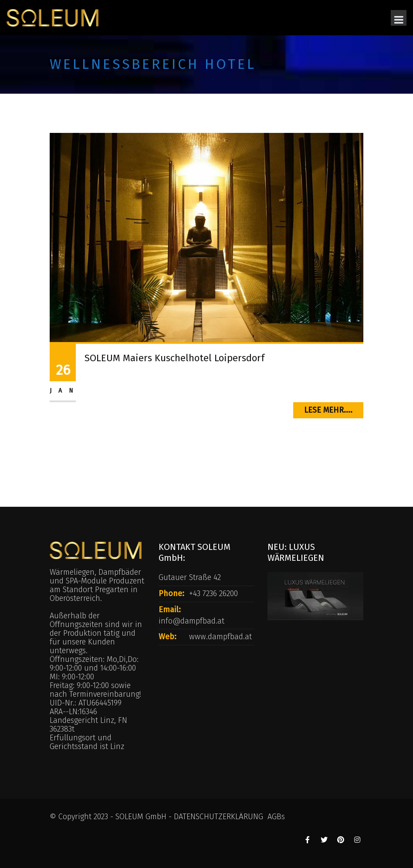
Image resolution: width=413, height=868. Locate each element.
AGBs (276, 817)
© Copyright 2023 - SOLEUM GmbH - (112, 817)
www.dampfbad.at (220, 637)
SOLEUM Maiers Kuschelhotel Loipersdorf (174, 358)
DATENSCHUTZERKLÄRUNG (218, 817)
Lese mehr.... (328, 410)
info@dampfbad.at (191, 621)
